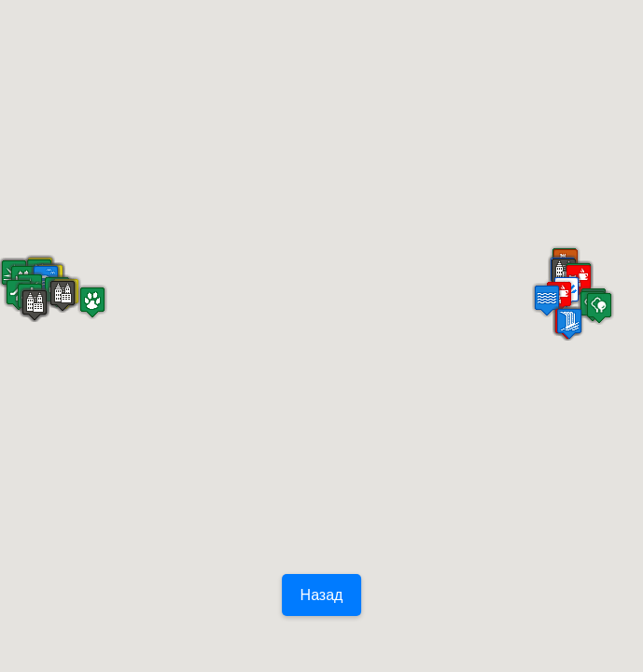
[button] (92, 302)
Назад (322, 595)
